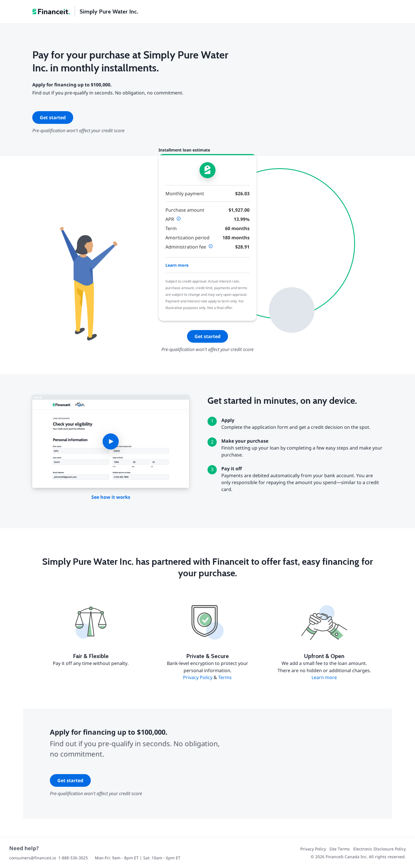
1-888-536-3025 (73, 858)
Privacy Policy (198, 677)
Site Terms (340, 849)
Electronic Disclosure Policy (380, 849)
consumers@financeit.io (33, 858)
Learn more (177, 265)
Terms (225, 677)
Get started (53, 117)
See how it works (111, 497)
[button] (111, 441)
